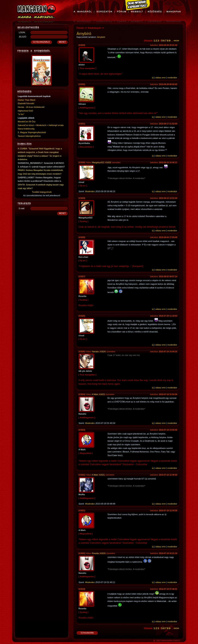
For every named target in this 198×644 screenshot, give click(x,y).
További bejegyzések (42, 192)
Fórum (80, 28)
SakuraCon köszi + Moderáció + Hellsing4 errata (41, 125)
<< (175, 41)
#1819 (103, 553)
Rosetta (95, 553)
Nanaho (96, 352)
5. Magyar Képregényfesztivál (32, 132)
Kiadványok (94, 28)
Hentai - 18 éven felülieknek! (31, 107)
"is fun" (21, 114)
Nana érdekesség (26, 129)
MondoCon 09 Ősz (27, 122)
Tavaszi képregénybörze (29, 136)
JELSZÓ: (23, 37)
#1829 (108, 163)
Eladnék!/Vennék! (26, 103)
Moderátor (90, 191)
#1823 (102, 394)
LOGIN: (22, 33)
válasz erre (160, 78)
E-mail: (22, 208)
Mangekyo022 (98, 163)
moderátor (172, 78)
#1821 (102, 475)
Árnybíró (101, 37)
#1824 (103, 352)
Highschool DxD (25, 111)
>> (178, 41)
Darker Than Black (27, 100)
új (153, 78)
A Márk (95, 394)
